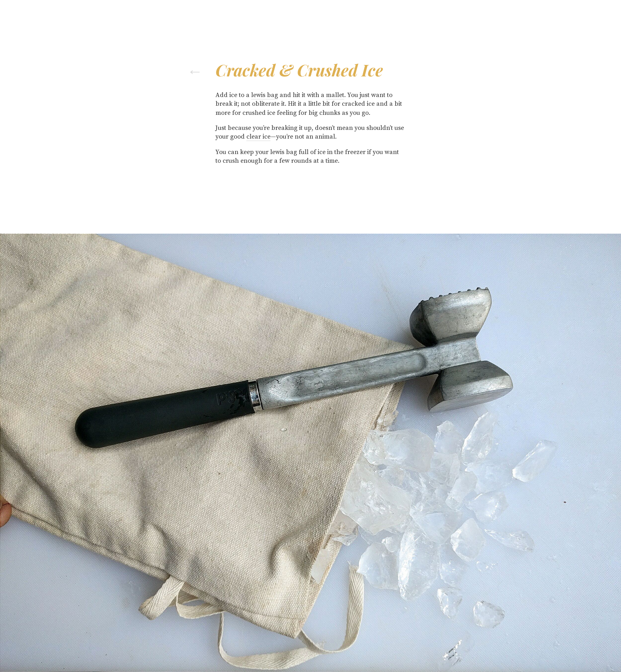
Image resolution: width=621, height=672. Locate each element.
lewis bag (265, 95)
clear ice (258, 137)
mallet (335, 95)
